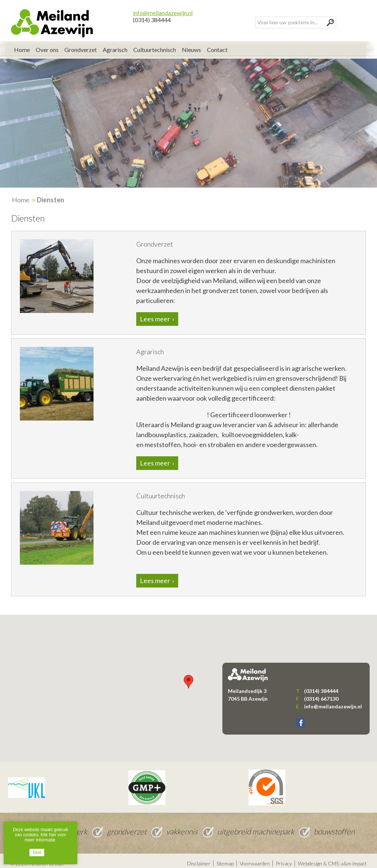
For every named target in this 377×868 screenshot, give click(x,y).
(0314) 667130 (321, 693)
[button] (188, 676)
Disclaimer (199, 858)
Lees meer (155, 314)
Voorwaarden (255, 858)
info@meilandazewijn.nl (163, 7)
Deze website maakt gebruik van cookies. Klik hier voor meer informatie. (41, 835)
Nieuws (191, 44)
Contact (217, 44)
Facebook (300, 718)
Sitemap (225, 858)
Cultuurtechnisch (155, 44)
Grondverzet (81, 44)
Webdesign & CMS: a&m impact (332, 858)
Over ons (47, 44)
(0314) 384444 (152, 14)
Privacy (284, 858)
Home (22, 44)
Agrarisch (115, 44)
